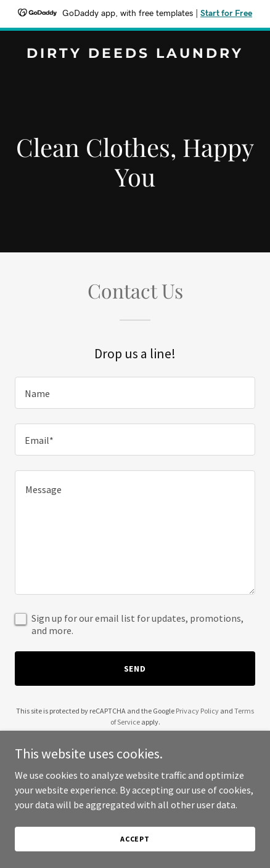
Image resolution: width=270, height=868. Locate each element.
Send (135, 669)
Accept (135, 839)
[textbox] (135, 393)
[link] (135, 54)
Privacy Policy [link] (197, 711)
